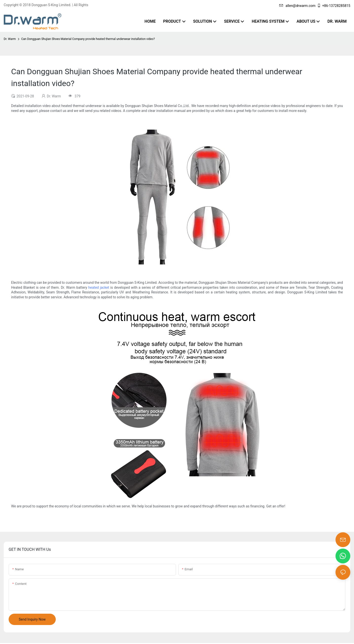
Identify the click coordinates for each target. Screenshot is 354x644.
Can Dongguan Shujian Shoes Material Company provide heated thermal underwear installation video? (88, 39)
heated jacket (99, 287)
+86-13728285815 (334, 6)
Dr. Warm (10, 39)
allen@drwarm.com (297, 6)
